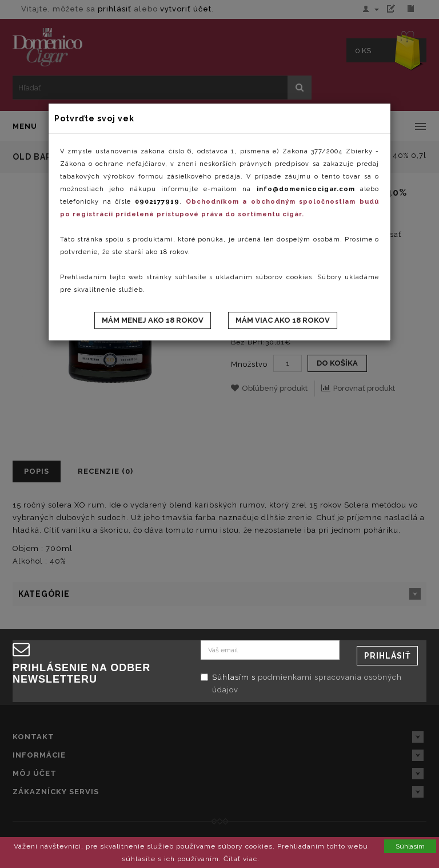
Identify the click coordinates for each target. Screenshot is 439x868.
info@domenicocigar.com (306, 189)
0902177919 (157, 202)
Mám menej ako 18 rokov (153, 320)
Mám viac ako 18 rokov (283, 320)
